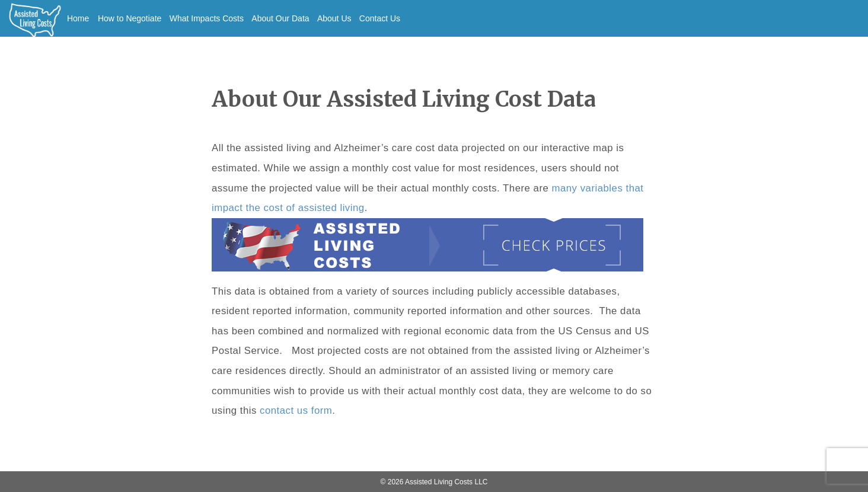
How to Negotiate (130, 18)
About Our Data (280, 18)
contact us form (296, 410)
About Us (334, 18)
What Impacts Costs (207, 18)
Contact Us (380, 18)
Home (78, 18)
